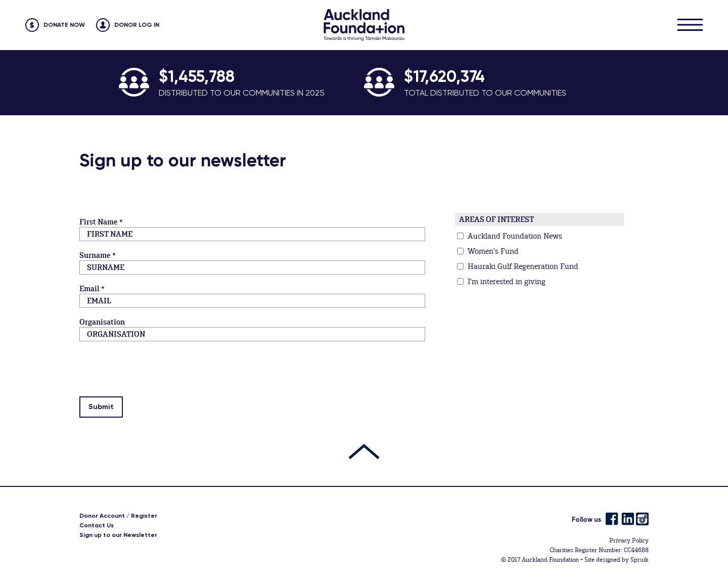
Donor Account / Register (118, 516)
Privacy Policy (629, 540)
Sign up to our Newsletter (118, 535)
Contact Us (97, 525)
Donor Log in (137, 25)
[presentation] (156, 375)
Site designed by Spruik (617, 560)
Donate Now (64, 25)
